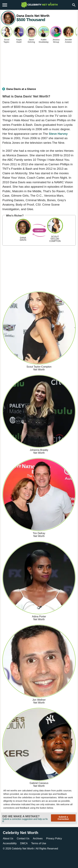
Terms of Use (39, 843)
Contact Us (23, 838)
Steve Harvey (58, 134)
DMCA (24, 843)
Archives (38, 838)
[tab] (39, 90)
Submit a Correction (63, 818)
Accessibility (10, 843)
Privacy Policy (54, 838)
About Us (8, 838)
